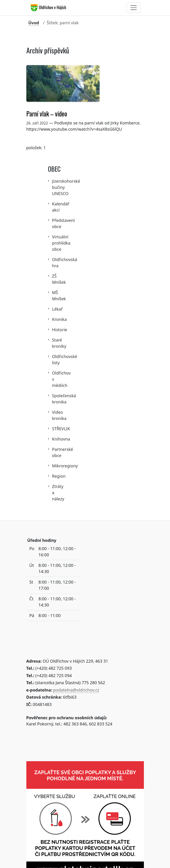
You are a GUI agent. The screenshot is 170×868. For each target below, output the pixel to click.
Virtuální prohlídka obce (55, 243)
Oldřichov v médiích (55, 379)
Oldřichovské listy (55, 360)
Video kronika (55, 415)
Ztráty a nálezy (55, 493)
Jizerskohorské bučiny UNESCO (55, 187)
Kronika (55, 319)
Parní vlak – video (47, 114)
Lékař (55, 309)
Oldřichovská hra (55, 263)
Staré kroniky (55, 343)
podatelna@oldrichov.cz (76, 690)
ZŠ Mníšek (55, 279)
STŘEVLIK (55, 429)
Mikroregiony (55, 466)
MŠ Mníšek (55, 296)
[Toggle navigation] (133, 8)
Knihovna (55, 439)
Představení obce (55, 223)
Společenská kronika (55, 399)
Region (55, 476)
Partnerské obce (55, 452)
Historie (55, 330)
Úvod (34, 23)
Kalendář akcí (55, 207)
